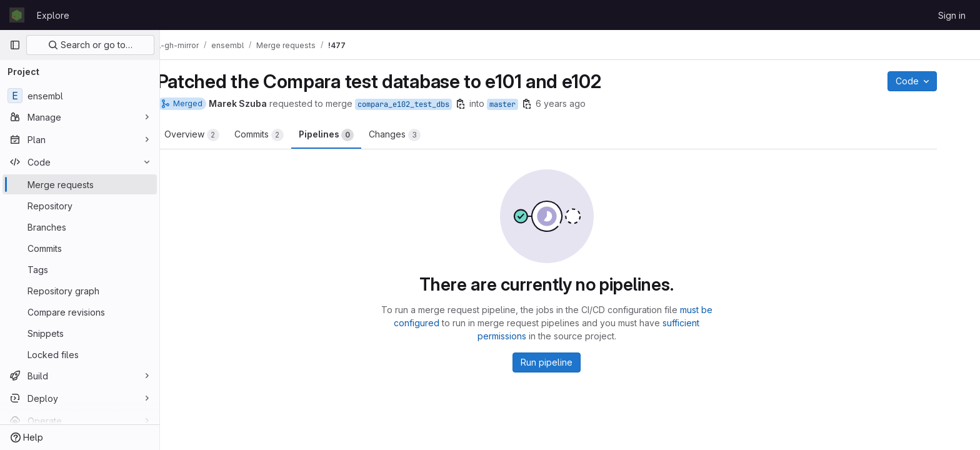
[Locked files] (80, 354)
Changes (418, 135)
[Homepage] (17, 15)
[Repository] (80, 206)
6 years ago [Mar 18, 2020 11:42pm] (584, 103)
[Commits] (80, 248)
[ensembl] (80, 96)
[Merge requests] (80, 184)
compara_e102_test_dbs (427, 104)
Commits (282, 135)
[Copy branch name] (484, 104)
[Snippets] (80, 333)
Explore (53, 15)
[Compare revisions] (80, 312)
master (526, 104)
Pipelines (349, 135)
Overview (215, 135)
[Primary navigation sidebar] (15, 45)
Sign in (952, 15)
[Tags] (80, 269)
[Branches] (80, 227)
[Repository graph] (80, 291)
